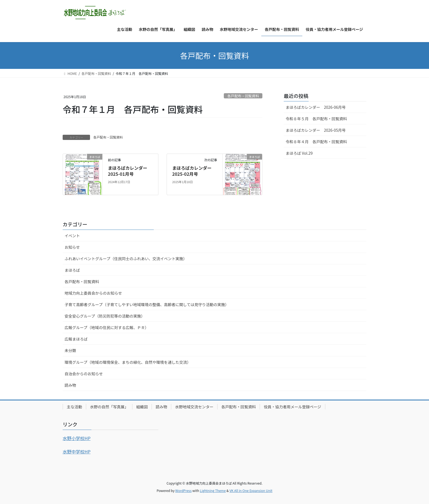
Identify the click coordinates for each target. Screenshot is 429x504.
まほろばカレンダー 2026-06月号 (316, 107)
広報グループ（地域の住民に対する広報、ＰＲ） (107, 327)
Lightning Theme (213, 490)
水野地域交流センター (194, 407)
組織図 (142, 407)
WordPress (184, 490)
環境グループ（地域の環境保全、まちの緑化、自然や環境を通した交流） (128, 362)
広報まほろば (76, 339)
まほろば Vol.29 (299, 153)
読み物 (70, 385)
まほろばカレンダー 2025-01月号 (130, 171)
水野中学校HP (77, 452)
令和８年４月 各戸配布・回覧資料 (316, 142)
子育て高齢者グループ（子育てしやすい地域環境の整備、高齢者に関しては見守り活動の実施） (147, 304)
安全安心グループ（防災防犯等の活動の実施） (105, 316)
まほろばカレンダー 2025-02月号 (194, 171)
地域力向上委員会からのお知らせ (93, 293)
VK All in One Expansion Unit (251, 490)
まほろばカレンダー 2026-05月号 (316, 130)
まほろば (72, 270)
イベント (72, 236)
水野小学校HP (77, 438)
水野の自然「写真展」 (109, 407)
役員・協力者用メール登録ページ (292, 407)
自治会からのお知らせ (84, 374)
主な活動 (74, 407)
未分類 (70, 350)
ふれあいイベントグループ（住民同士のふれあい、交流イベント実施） (126, 259)
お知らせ (72, 247)
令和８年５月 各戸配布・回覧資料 (316, 119)
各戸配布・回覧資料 (243, 96)
